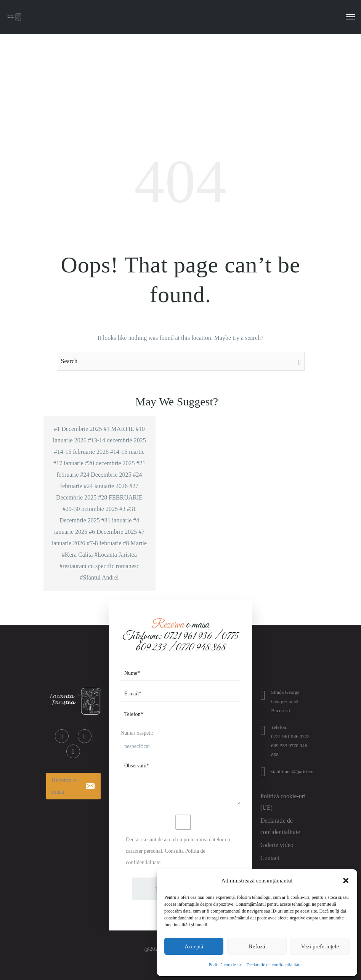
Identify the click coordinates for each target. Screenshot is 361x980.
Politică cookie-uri (225, 965)
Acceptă (194, 946)
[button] (346, 881)
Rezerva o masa (64, 786)
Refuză (257, 946)
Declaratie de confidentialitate (274, 965)
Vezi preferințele (320, 946)
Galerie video (277, 845)
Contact (270, 858)
